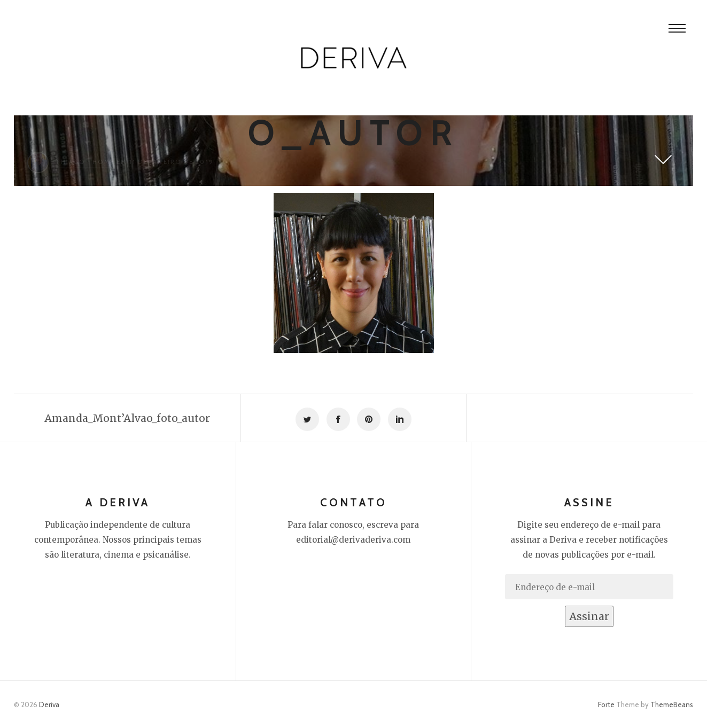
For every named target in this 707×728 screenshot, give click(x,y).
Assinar (589, 616)
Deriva (49, 704)
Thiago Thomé (85, 162)
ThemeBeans (672, 704)
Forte (606, 704)
